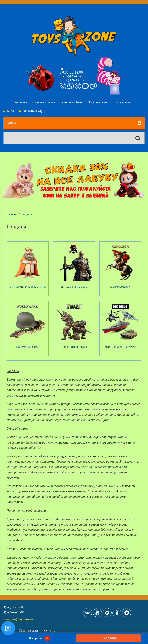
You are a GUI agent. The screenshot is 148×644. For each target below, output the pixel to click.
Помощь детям (122, 102)
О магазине (20, 102)
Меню (74, 123)
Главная (12, 214)
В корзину (108, 638)
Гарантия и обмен (72, 102)
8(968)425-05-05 (72, 76)
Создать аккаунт (32, 111)
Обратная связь (98, 102)
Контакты (50, 631)
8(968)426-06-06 (72, 80)
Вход (9, 111)
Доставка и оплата (44, 102)
